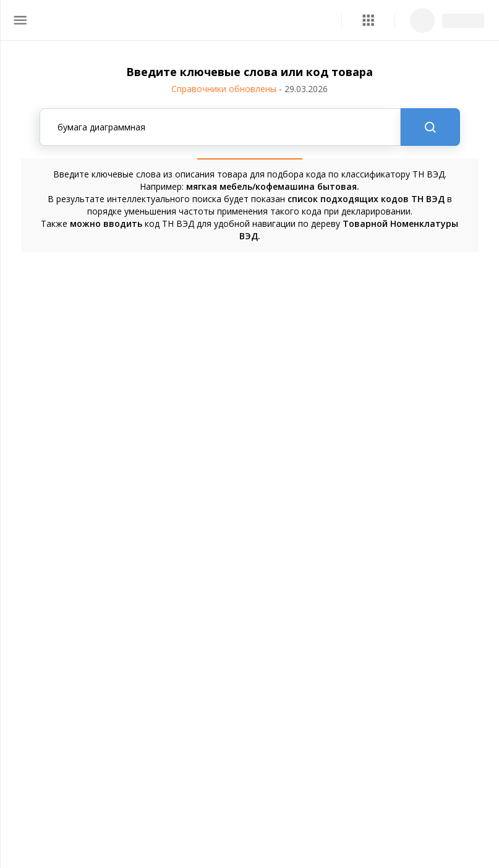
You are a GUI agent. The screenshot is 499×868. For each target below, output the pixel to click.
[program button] (368, 20)
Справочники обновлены (249, 89)
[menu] (20, 20)
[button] (368, 20)
